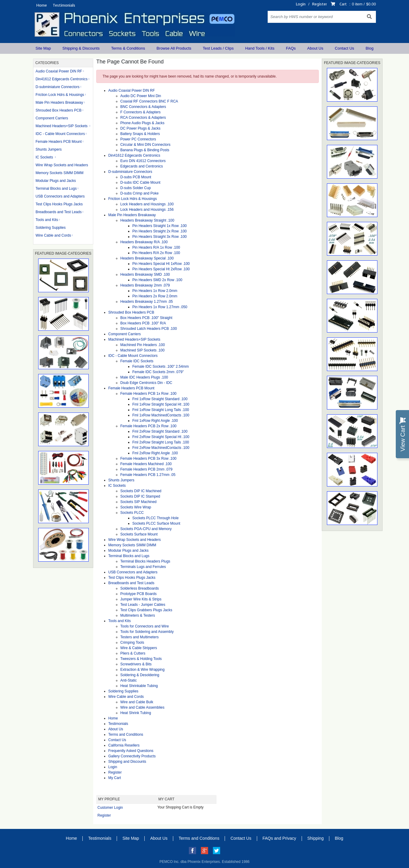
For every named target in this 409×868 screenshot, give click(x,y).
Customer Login (110, 808)
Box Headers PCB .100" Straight (146, 318)
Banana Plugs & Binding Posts (145, 150)
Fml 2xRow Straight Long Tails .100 (161, 442)
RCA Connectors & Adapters (143, 118)
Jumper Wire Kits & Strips (141, 599)
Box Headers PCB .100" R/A (143, 323)
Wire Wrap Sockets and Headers (62, 165)
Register (320, 4)
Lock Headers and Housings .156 (147, 210)
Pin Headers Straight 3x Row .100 (160, 237)
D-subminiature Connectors (57, 87)
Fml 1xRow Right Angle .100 (155, 421)
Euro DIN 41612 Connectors (143, 161)
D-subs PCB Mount (136, 177)
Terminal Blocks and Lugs (56, 189)
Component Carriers (52, 118)
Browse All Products (174, 48)
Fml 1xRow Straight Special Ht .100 (161, 404)
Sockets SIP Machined (138, 502)
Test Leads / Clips (218, 48)
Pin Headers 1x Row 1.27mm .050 (160, 307)
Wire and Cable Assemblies (142, 707)
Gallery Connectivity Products (132, 756)
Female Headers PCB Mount (58, 142)
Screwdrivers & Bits (136, 664)
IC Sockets (45, 157)
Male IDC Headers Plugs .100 (144, 377)
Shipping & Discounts (81, 48)
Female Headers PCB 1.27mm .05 (148, 475)
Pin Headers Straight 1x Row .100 (160, 226)
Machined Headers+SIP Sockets (62, 126)
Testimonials (64, 5)
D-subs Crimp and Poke (139, 193)
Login (301, 4)
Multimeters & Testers (138, 615)
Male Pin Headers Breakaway (59, 103)
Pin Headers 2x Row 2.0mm (155, 296)
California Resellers (124, 745)
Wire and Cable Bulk (137, 702)
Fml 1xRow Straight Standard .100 (160, 399)
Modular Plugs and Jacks (56, 181)
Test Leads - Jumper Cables (143, 605)
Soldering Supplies (51, 228)
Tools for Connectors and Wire (145, 626)
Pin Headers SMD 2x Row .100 (157, 280)
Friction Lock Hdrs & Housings (60, 95)
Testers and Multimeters (139, 637)
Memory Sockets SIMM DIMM (59, 173)
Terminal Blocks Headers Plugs (145, 561)
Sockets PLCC (132, 513)
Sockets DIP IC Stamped (140, 496)
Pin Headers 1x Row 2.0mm (155, 291)
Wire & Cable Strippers (139, 648)
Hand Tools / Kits (260, 48)
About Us (315, 48)
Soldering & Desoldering (140, 675)
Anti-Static (129, 680)
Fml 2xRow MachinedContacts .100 (161, 448)
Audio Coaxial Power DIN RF (59, 71)
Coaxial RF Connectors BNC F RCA (149, 101)
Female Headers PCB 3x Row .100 (148, 459)
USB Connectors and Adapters (60, 196)
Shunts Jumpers (49, 149)
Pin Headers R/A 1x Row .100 (156, 247)
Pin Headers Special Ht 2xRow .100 (161, 269)
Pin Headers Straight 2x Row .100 (160, 231)
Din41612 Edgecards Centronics (62, 79)
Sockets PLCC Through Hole (155, 518)
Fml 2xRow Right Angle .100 (155, 453)
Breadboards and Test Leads (58, 212)
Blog (370, 48)
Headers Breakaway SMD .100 (145, 275)
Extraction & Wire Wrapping (142, 670)
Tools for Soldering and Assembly (147, 632)
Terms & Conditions (128, 48)
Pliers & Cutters (133, 653)
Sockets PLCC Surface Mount (156, 523)
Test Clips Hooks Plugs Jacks (59, 204)
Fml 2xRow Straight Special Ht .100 (161, 437)
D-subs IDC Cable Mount (140, 182)
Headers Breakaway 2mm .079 (145, 285)
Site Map (43, 48)
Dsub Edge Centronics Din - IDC (146, 383)
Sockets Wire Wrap (136, 507)
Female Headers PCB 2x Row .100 (148, 426)
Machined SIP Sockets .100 (142, 350)
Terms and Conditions (126, 735)
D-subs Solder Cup (135, 188)
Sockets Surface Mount (139, 534)
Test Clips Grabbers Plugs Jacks (146, 610)
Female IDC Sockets (137, 361)
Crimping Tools (132, 643)
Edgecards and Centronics (141, 166)
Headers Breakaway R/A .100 (144, 242)
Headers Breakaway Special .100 (147, 258)
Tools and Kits (47, 220)
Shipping (316, 838)
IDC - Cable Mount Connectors (60, 134)
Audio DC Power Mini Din (141, 96)
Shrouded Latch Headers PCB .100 (149, 329)
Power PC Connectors (138, 139)
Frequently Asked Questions (131, 751)
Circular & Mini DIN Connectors (145, 145)
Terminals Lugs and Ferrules (143, 567)
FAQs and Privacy (279, 838)
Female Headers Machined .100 (146, 464)
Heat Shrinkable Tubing (139, 686)
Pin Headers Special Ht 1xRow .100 (161, 264)
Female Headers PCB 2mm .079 (146, 469)
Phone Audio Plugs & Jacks (142, 123)
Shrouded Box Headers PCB (58, 110)
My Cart (115, 778)
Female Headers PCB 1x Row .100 (148, 394)
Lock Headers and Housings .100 (147, 204)
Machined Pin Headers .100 (143, 345)
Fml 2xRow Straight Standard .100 (160, 431)
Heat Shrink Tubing (136, 713)
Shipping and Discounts (127, 762)
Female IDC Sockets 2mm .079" (158, 372)
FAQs (291, 48)
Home (42, 5)
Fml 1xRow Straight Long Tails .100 (161, 410)
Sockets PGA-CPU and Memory (146, 529)
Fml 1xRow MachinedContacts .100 (161, 415)
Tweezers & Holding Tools (141, 659)
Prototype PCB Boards (138, 594)
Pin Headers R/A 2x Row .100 (156, 253)
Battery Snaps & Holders (140, 134)
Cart (343, 4)
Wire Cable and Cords (53, 235)
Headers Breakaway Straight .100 (147, 220)
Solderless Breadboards (140, 588)
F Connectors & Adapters (140, 112)
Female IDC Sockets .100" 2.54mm (161, 367)
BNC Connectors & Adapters (143, 107)
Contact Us (344, 48)
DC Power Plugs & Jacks (140, 128)
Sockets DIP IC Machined (141, 491)
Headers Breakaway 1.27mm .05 (147, 302)
